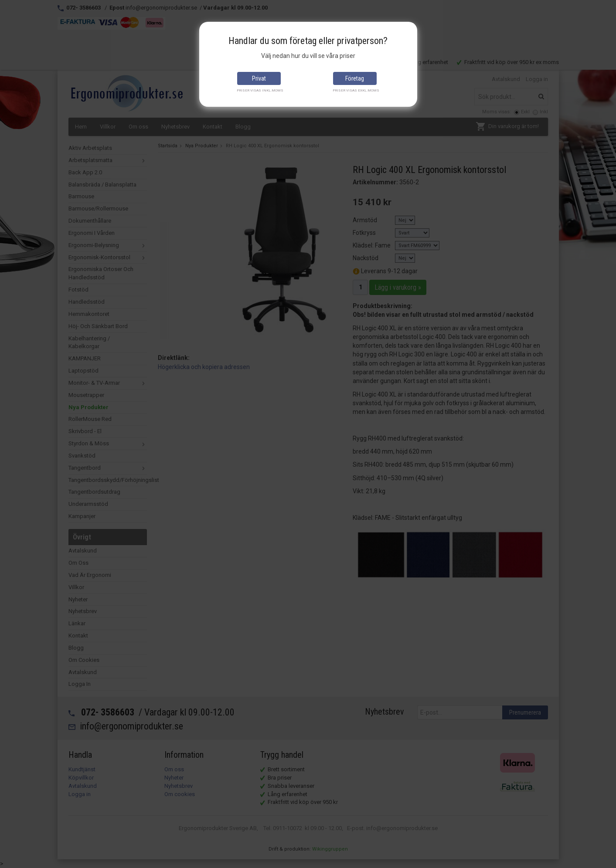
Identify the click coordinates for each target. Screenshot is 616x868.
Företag (355, 78)
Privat (259, 78)
